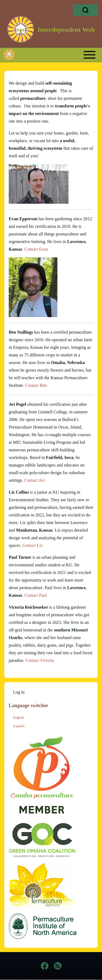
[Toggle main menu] (61, 55)
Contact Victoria (40, 660)
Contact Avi (35, 480)
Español (19, 726)
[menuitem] (19, 692)
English (18, 717)
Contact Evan (36, 249)
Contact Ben (36, 385)
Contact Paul (36, 595)
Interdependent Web (66, 30)
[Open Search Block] (85, 10)
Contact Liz (33, 545)
